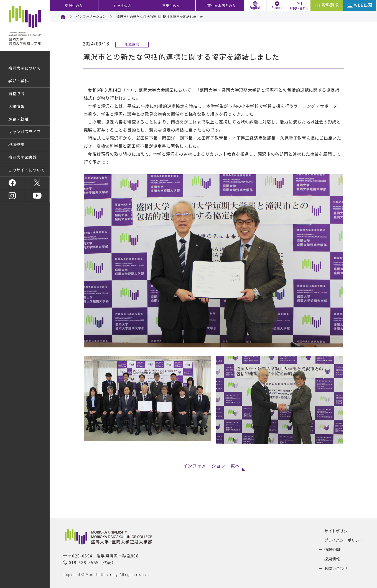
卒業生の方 (171, 5)
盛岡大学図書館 (23, 157)
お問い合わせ (299, 8)
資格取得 (16, 94)
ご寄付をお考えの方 (220, 5)
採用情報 (332, 559)
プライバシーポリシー (344, 540)
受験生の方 (74, 5)
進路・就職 (18, 119)
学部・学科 (18, 81)
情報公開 (332, 549)
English (255, 8)
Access (277, 8)
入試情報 (16, 106)
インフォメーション (91, 16)
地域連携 (16, 144)
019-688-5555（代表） (92, 562)
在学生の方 (122, 5)
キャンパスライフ (25, 132)
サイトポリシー (338, 531)
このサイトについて (27, 170)
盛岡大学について (25, 68)
